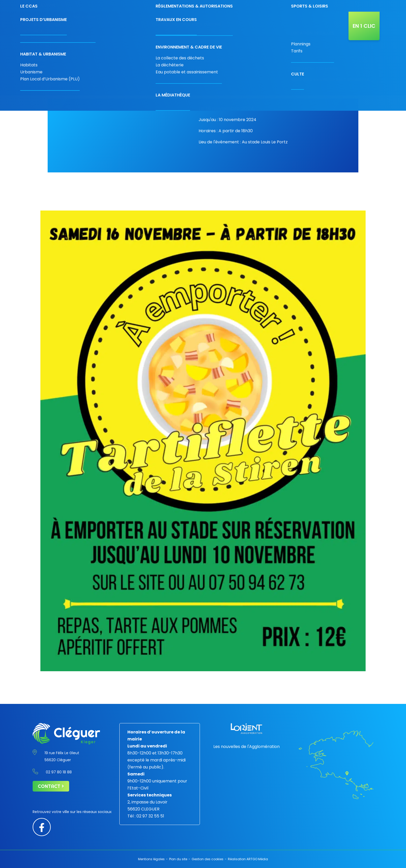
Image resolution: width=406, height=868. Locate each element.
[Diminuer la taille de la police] (360, 4)
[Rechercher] (338, 6)
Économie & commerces (158, 24)
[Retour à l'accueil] (63, 24)
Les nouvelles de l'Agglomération (247, 747)
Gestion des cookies (208, 859)
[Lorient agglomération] (247, 729)
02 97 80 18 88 (275, 6)
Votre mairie (126, 24)
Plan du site (178, 859)
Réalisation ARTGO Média (248, 859)
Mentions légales (151, 859)
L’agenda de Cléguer (292, 24)
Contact (305, 6)
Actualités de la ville (328, 24)
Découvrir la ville (193, 24)
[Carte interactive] (324, 6)
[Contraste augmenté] (354, 4)
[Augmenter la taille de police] (372, 4)
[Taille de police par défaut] (366, 4)
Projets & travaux (255, 24)
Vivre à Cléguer (224, 24)
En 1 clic (364, 26)
